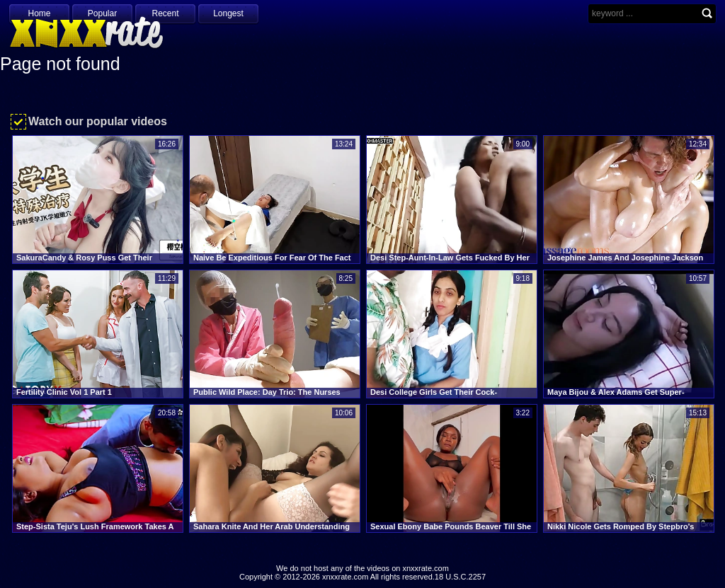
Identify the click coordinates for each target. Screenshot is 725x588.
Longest (228, 13)
